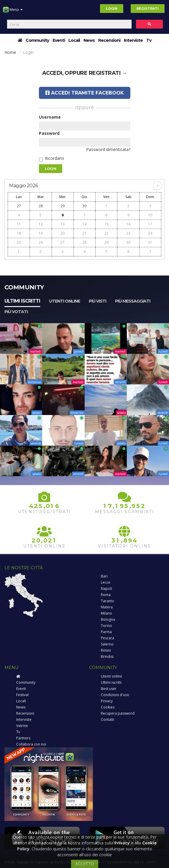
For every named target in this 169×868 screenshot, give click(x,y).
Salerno (107, 644)
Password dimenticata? (108, 149)
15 (106, 224)
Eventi (59, 40)
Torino (106, 626)
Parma (106, 632)
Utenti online (64, 301)
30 (84, 206)
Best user (109, 689)
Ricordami (54, 158)
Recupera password (118, 713)
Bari (104, 576)
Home (10, 52)
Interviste (133, 40)
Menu (13, 12)
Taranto (108, 601)
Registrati (148, 9)
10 (150, 215)
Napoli (106, 589)
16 (128, 224)
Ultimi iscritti (22, 301)
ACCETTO (85, 864)
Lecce (106, 582)
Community (37, 40)
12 (41, 224)
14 (84, 224)
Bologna (108, 619)
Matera (107, 607)
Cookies (108, 707)
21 (84, 233)
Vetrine (22, 726)
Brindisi (107, 657)
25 (19, 242)
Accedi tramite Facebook (85, 93)
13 (63, 224)
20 (63, 233)
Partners (23, 738)
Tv (149, 40)
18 (19, 233)
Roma (106, 595)
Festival (22, 695)
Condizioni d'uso (115, 695)
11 (19, 224)
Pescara (108, 638)
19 (41, 233)
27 (19, 206)
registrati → (108, 73)
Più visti (97, 301)
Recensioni (109, 40)
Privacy (107, 701)
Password (49, 133)
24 (150, 233)
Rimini (106, 650)
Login (112, 9)
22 (106, 233)
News (89, 40)
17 (150, 224)
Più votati (16, 312)
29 (63, 206)
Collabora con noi (31, 744)
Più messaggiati (133, 301)
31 (150, 242)
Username (50, 117)
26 (41, 242)
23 (128, 233)
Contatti (108, 720)
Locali (74, 40)
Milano (106, 613)
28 (41, 206)
